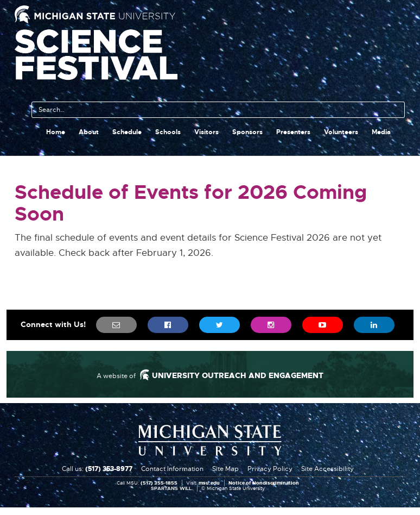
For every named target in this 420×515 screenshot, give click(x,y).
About (89, 132)
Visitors (206, 132)
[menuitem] (116, 325)
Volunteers (341, 132)
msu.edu (209, 483)
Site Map (225, 469)
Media (381, 132)
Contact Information (172, 469)
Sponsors (247, 132)
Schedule (127, 132)
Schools (168, 132)
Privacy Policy (270, 469)
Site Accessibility (327, 469)
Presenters (293, 132)
